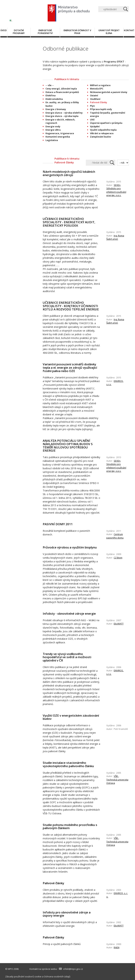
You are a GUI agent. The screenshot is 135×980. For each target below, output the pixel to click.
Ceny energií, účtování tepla (61, 89)
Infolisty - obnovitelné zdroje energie (69, 614)
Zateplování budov (101, 137)
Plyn (92, 106)
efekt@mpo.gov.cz (73, 969)
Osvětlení (95, 99)
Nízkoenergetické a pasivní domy (109, 92)
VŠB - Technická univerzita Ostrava (117, 780)
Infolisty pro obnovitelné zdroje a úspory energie (67, 914)
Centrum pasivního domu (115, 536)
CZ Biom (118, 558)
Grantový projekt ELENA (109, 32)
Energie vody (53, 126)
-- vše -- (50, 85)
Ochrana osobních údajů (57, 976)
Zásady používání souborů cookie (23, 976)
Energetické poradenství (45, 32)
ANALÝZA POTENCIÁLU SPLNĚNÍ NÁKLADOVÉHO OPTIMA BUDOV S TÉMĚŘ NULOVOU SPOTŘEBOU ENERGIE (68, 446)
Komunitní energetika (58, 137)
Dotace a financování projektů (62, 92)
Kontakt (129, 30)
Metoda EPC (97, 89)
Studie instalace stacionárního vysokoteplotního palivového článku (68, 764)
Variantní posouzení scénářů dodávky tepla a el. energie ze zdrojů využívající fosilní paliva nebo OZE (70, 367)
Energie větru (53, 130)
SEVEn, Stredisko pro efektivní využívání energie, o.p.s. (116, 466)
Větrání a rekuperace (102, 133)
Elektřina (51, 95)
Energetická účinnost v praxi (77, 32)
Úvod (4, 30)
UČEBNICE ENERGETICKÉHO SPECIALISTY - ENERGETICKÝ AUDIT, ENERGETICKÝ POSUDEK (69, 222)
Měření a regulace (100, 85)
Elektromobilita (54, 99)
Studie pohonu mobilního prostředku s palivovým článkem (70, 826)
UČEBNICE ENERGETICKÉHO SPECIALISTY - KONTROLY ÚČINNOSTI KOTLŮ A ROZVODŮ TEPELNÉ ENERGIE (71, 306)
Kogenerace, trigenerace (60, 133)
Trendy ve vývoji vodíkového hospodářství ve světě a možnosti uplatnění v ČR (67, 657)
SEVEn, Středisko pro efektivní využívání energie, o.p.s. (116, 190)
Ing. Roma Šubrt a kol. (115, 237)
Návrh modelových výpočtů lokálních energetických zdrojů (69, 173)
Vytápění (95, 126)
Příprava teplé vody (101, 109)
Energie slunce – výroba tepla (62, 116)
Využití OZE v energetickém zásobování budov (71, 717)
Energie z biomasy (56, 109)
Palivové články (53, 883)
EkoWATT (119, 624)
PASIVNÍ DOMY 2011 (58, 524)
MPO (10, 969)
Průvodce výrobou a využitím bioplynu (70, 547)
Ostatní (94, 95)
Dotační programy (19, 32)
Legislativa (52, 140)
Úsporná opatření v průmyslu (106, 123)
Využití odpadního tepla (103, 130)
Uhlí (92, 120)
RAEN (117, 947)
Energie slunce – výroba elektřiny (64, 113)
